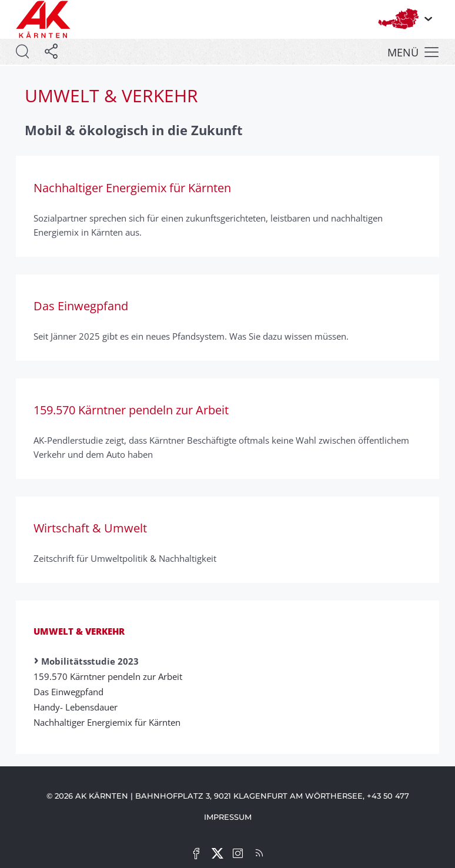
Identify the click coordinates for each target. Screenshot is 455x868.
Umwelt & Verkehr (79, 631)
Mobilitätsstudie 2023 (90, 661)
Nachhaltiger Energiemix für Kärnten (111, 722)
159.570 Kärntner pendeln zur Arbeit (112, 676)
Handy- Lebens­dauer (79, 707)
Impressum (228, 817)
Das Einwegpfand (72, 692)
